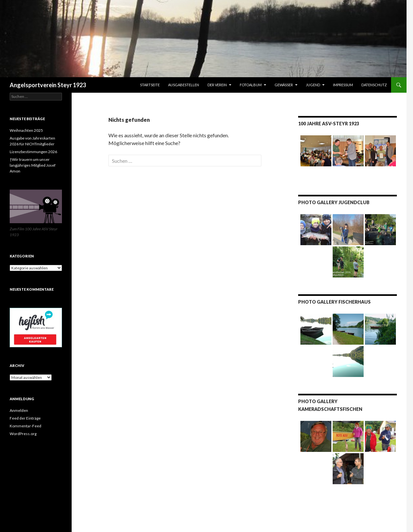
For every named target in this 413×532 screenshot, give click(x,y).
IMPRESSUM (343, 85)
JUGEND (313, 85)
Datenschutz (374, 85)
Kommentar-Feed (25, 426)
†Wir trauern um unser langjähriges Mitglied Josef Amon (33, 165)
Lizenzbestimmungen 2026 (33, 152)
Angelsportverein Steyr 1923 (48, 85)
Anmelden (19, 410)
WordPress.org (23, 434)
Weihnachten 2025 (26, 130)
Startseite (150, 85)
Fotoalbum (251, 85)
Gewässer (284, 85)
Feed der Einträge (25, 418)
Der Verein (217, 85)
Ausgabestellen (184, 85)
